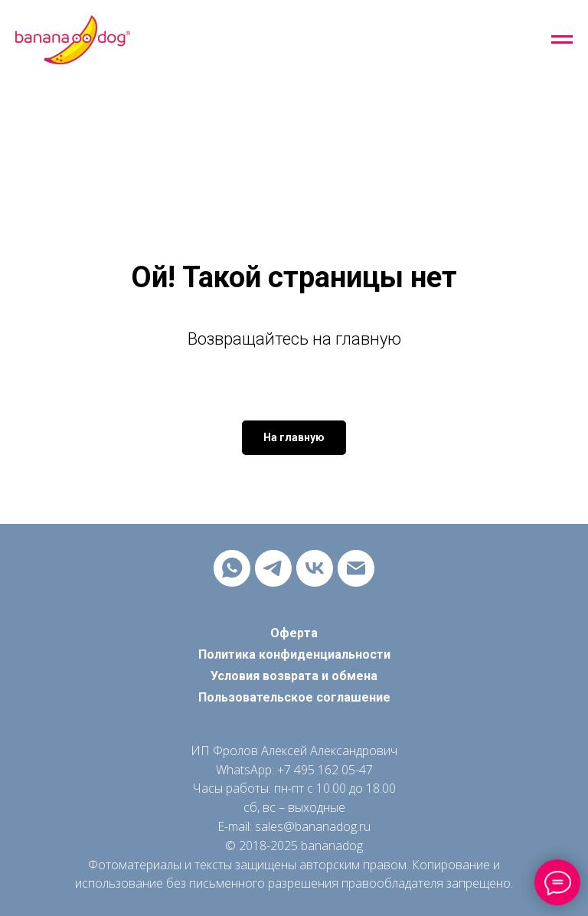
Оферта (294, 633)
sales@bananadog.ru (313, 826)
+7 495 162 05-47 (325, 770)
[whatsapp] (232, 568)
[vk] (315, 568)
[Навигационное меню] (562, 40)
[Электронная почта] (356, 568)
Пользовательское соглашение (294, 697)
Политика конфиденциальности (294, 654)
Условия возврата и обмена (294, 676)
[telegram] (273, 568)
